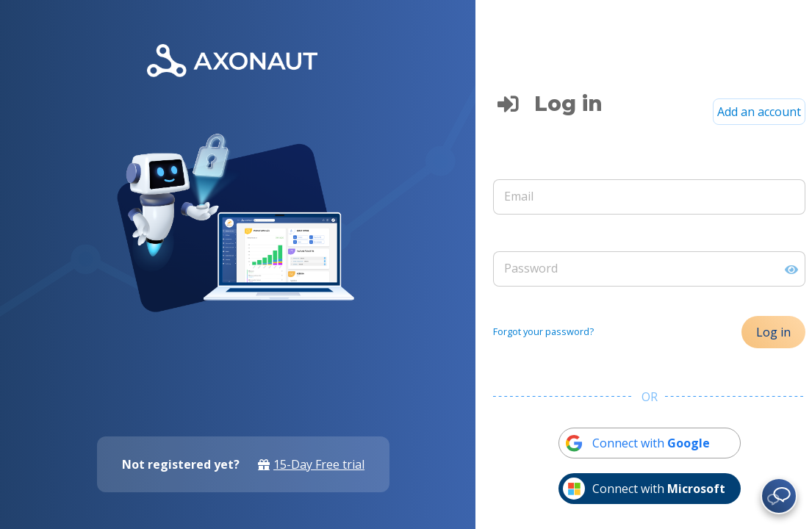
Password (531, 268)
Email (519, 196)
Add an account (759, 112)
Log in (773, 332)
